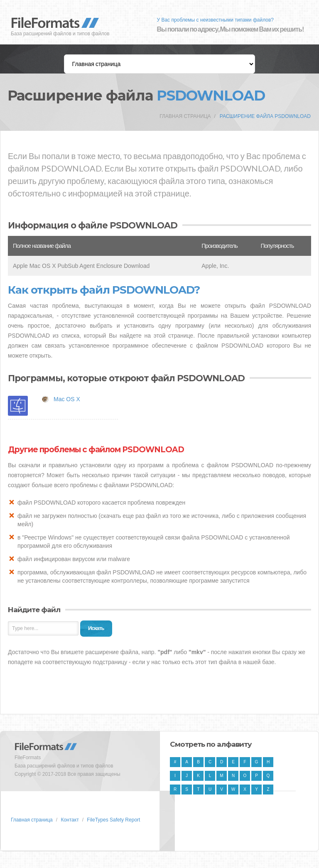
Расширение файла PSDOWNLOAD (265, 116)
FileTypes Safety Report (113, 820)
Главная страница (185, 116)
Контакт (70, 820)
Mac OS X (67, 399)
